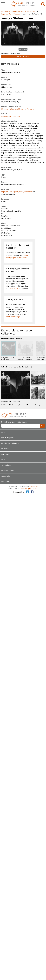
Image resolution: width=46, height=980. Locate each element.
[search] (43, 4)
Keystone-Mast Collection (10, 14)
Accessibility (6, 476)
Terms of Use (6, 465)
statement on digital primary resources (18, 256)
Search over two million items (14, 422)
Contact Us (5, 482)
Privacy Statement (8, 471)
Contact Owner (23, 56)
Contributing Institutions (10, 443)
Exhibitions (5, 454)
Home (3, 432)
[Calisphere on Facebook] (32, 492)
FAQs (3, 460)
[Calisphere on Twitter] (28, 492)
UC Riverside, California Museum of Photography (19, 12)
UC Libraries (33, 487)
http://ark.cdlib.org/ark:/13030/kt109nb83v (17, 192)
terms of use (14, 289)
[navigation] (3, 4)
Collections (5, 449)
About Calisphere (7, 438)
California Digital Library (28, 489)
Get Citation (23, 49)
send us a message (13, 317)
